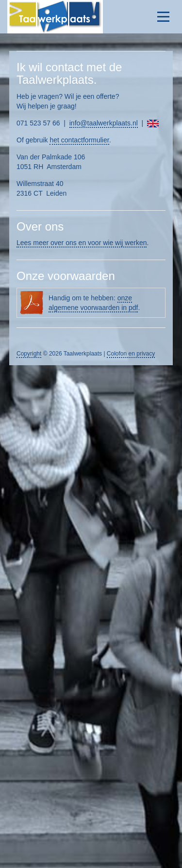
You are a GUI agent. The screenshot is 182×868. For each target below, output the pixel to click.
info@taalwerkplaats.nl (104, 123)
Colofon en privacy (131, 354)
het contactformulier (79, 140)
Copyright (29, 354)
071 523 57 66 (38, 123)
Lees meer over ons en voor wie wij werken (82, 243)
